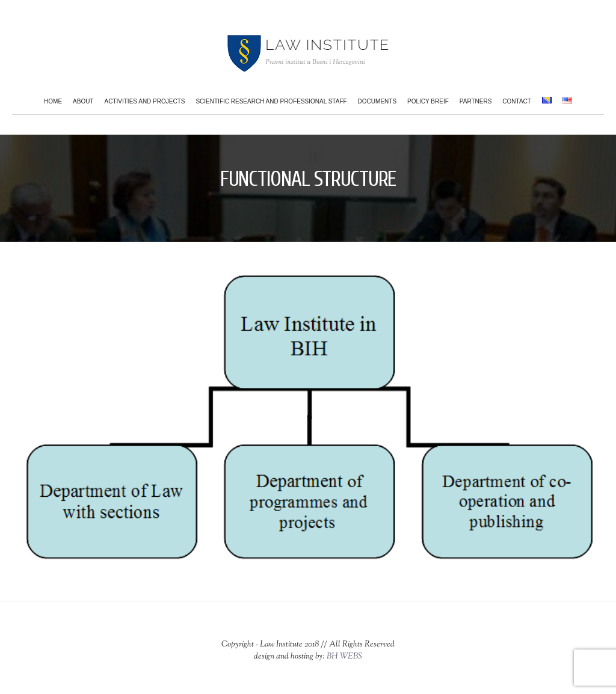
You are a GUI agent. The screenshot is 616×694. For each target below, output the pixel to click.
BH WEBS (344, 657)
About (83, 101)
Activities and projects (145, 101)
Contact (517, 101)
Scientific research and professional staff (271, 101)
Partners (476, 101)
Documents (377, 101)
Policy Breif (428, 101)
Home (53, 101)
